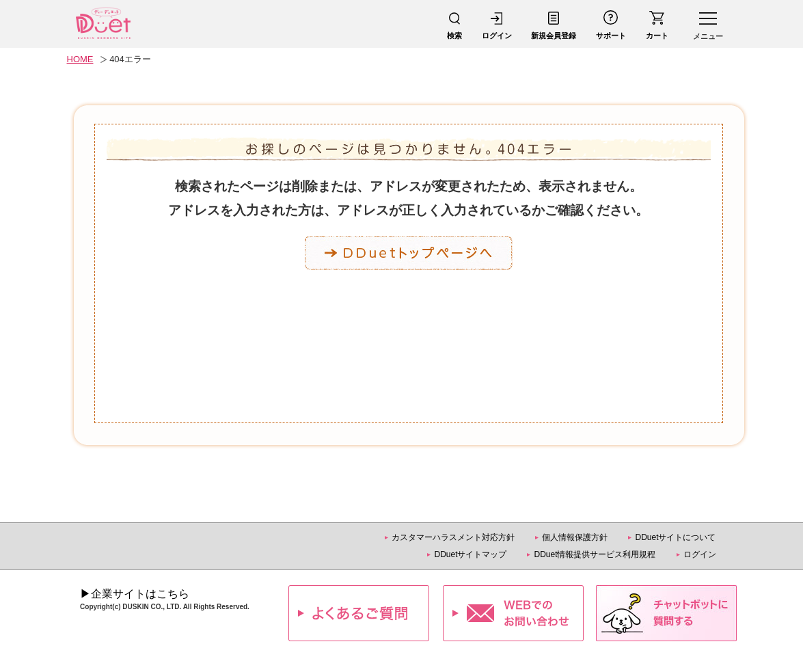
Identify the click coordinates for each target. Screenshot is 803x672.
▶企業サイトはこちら (135, 594)
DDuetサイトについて (675, 537)
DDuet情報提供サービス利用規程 (595, 554)
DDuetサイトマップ (470, 554)
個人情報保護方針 (575, 537)
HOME (80, 59)
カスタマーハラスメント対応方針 (453, 537)
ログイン (700, 554)
